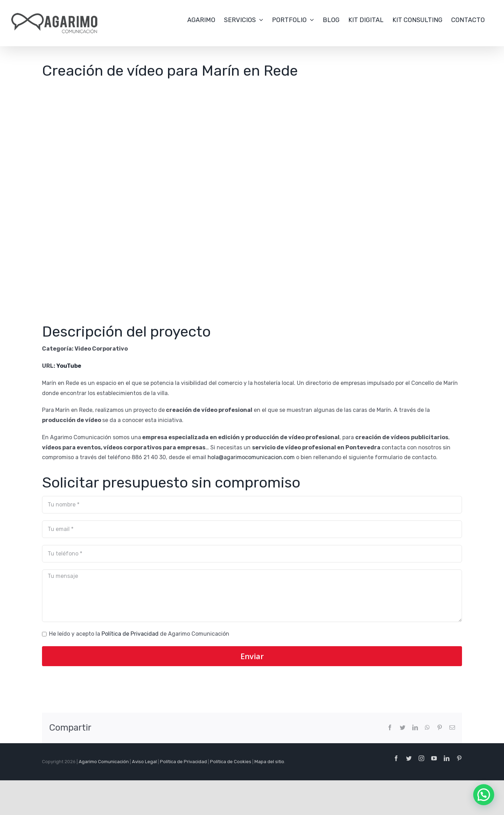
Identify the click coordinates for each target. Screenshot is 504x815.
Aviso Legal (144, 762)
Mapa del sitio (269, 762)
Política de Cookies (231, 762)
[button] (484, 795)
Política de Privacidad (130, 634)
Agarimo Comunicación (104, 762)
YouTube (69, 366)
